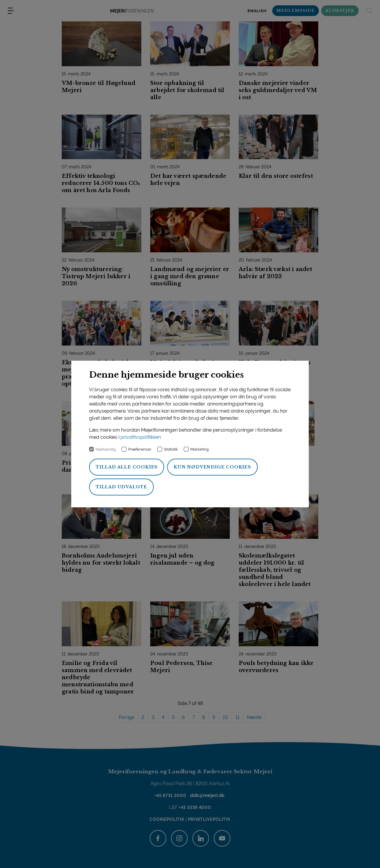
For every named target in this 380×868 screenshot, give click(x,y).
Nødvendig (106, 449)
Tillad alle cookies (127, 467)
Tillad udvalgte (121, 487)
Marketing (199, 449)
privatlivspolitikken (141, 437)
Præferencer (140, 449)
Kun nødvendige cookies (212, 467)
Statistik (171, 449)
